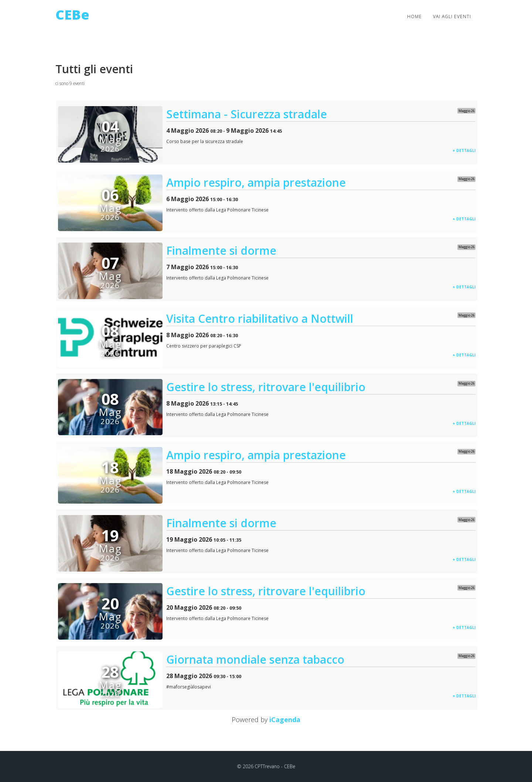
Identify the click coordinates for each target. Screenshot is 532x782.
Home (415, 16)
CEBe (72, 15)
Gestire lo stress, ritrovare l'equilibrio (266, 387)
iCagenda (285, 720)
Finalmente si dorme (221, 250)
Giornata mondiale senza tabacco (255, 659)
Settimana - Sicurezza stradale (247, 114)
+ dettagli (464, 150)
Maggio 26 (467, 111)
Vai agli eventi (452, 16)
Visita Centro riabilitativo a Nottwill (260, 319)
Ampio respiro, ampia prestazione (256, 182)
